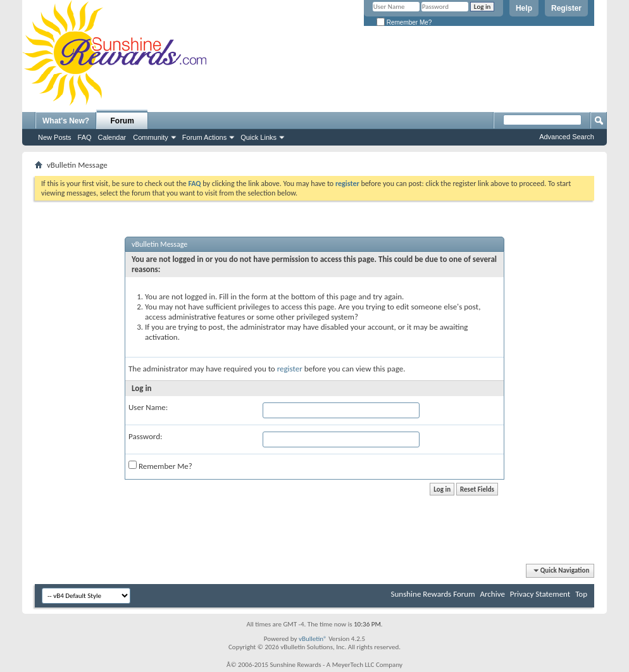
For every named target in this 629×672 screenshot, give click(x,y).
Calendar (112, 137)
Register (566, 8)
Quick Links (258, 137)
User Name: (148, 407)
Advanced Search (567, 137)
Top (581, 594)
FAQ (85, 137)
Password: (145, 436)
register (290, 369)
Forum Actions (204, 137)
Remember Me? (404, 22)
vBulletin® (313, 639)
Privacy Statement (540, 594)
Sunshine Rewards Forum (433, 594)
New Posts (55, 137)
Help (524, 8)
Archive (492, 594)
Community (151, 137)
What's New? (66, 121)
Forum (122, 121)
